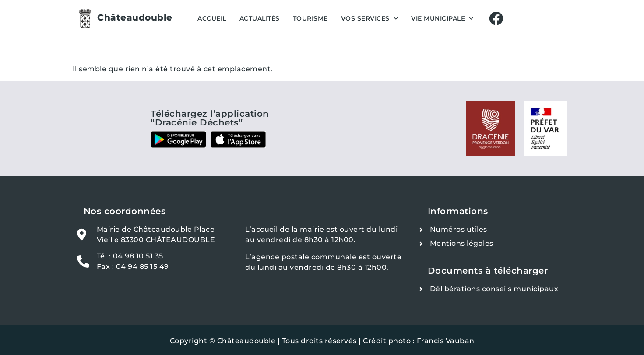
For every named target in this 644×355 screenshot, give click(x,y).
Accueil (212, 18)
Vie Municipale (442, 18)
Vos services (370, 18)
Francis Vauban (446, 341)
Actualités (260, 18)
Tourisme (310, 18)
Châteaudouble (135, 17)
